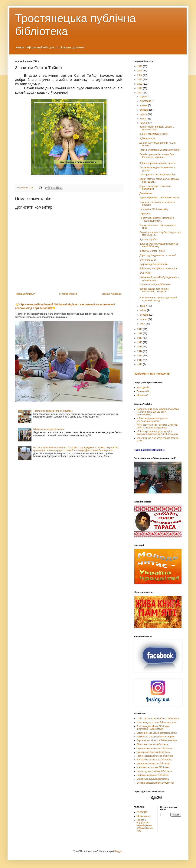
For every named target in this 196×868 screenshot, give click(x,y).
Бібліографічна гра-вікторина (49, 429)
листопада (146, 101)
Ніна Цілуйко (143, 388)
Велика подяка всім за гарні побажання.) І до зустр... (154, 290)
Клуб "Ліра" (145, 273)
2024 (140, 75)
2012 (140, 360)
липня (144, 119)
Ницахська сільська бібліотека (152, 775)
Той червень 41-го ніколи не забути (158, 175)
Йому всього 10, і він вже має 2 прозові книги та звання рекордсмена (157, 426)
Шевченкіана (143, 816)
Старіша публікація (111, 294)
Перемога (145, 214)
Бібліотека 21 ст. (148, 260)
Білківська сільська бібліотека (152, 744)
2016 (140, 342)
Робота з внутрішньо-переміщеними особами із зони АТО (145, 825)
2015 (140, 347)
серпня (144, 114)
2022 (140, 84)
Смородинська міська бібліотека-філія (157, 733)
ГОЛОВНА (142, 812)
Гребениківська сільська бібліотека (155, 756)
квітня (143, 310)
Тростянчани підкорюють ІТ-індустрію (53, 411)
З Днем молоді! (147, 138)
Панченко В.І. (144, 391)
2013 (140, 356)
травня (144, 306)
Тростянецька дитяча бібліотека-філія (157, 723)
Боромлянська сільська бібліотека (155, 748)
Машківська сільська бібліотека (153, 767)
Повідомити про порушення (152, 374)
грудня (144, 97)
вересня (145, 110)
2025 (140, 71)
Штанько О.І (143, 395)
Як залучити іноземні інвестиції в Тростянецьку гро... (157, 219)
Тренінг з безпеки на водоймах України (160, 150)
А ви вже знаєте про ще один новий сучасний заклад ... (158, 299)
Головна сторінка (68, 294)
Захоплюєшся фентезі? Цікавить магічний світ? (157, 128)
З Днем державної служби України (158, 163)
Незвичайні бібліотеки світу (154, 209)
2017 (140, 338)
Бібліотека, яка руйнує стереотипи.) (158, 268)
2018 (140, 333)
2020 (140, 93)
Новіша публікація (26, 294)
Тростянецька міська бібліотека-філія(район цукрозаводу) (154, 728)
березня (145, 315)
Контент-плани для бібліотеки (155, 284)
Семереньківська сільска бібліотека (155, 783)
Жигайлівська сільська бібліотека (154, 760)
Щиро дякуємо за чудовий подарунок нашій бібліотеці (159, 245)
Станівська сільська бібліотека (153, 779)
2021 (140, 88)
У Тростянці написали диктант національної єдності (152, 420)
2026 (140, 66)
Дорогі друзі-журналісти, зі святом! (158, 255)
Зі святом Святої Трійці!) (152, 251)
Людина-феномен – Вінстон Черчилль (159, 198)
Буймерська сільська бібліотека (153, 752)
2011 (140, 364)
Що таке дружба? (149, 239)
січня (143, 324)
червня (144, 123)
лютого (144, 319)
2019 (140, 329)
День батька (146, 193)
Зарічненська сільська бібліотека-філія (157, 740)
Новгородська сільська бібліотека (154, 771)
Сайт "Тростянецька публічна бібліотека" (158, 719)
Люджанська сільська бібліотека (154, 764)
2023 (140, 80)
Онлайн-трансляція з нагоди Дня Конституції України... (157, 156)
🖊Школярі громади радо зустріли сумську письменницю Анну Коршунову (157, 433)
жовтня (144, 105)
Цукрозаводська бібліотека (154, 264)
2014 (140, 351)
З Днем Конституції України (154, 134)
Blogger (118, 851)
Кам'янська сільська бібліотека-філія (156, 737)
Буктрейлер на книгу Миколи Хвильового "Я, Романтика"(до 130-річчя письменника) (158, 412)
